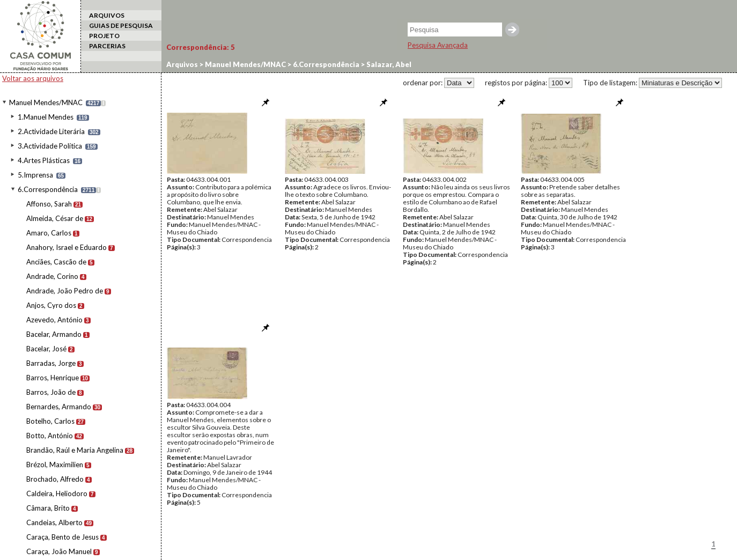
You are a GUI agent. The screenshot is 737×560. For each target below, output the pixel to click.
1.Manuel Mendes (46, 117)
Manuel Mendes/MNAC (46, 102)
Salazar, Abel (388, 64)
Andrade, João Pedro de (65, 291)
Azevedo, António (54, 320)
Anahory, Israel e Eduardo (67, 247)
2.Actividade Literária (51, 131)
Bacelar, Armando (54, 334)
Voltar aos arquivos (33, 78)
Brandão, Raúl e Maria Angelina (75, 450)
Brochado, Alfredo (55, 479)
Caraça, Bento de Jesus (62, 537)
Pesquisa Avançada (438, 45)
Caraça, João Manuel (59, 551)
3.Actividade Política (50, 146)
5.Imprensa (35, 175)
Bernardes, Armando (59, 407)
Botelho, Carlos (50, 421)
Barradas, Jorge (51, 363)
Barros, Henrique (53, 378)
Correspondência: (201, 47)
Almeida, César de (55, 218)
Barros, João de (51, 392)
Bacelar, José (46, 349)
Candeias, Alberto (54, 522)
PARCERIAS (107, 46)
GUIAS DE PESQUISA (121, 25)
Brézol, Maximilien (55, 465)
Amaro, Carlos (49, 233)
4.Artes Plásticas (44, 160)
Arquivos (182, 64)
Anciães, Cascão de (56, 262)
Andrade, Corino (52, 276)
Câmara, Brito (48, 508)
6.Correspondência (48, 189)
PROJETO (104, 36)
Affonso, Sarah (49, 204)
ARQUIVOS (107, 15)
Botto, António (50, 436)
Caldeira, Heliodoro (57, 493)
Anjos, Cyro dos (51, 305)
